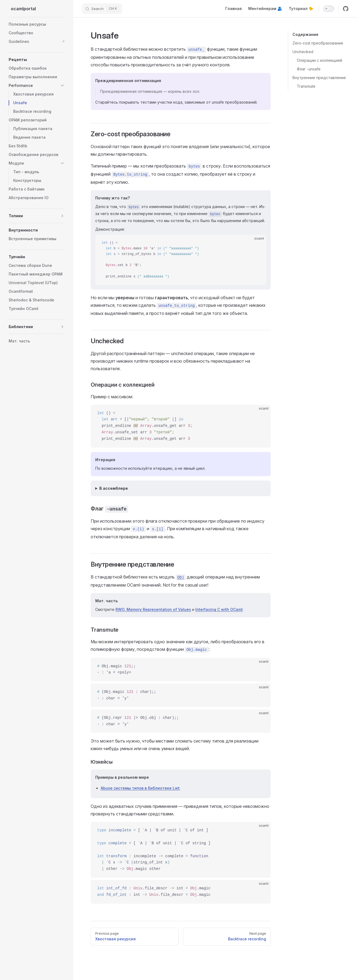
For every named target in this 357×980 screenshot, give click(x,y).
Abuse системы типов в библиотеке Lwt (140, 788)
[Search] (102, 9)
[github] (346, 9)
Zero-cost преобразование (318, 43)
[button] (62, 86)
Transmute (306, 86)
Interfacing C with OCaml (219, 609)
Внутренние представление (319, 78)
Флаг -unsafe (309, 69)
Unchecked (303, 52)
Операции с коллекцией (319, 60)
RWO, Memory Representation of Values (153, 609)
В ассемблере (114, 488)
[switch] (329, 9)
